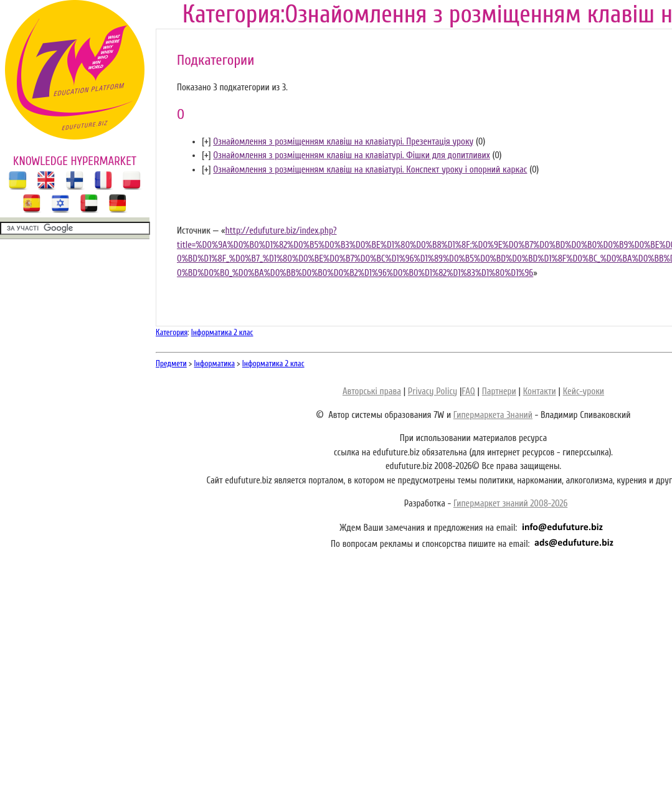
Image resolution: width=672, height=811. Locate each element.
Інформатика (215, 363)
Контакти (540, 391)
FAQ (468, 391)
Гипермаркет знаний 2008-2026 (510, 504)
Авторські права (372, 391)
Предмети (171, 363)
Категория (172, 332)
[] (206, 142)
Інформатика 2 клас (222, 332)
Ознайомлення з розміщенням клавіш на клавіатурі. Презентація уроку (343, 142)
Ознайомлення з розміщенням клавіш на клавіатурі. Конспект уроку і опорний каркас (370, 170)
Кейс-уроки (584, 391)
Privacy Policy (433, 391)
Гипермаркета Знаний (493, 415)
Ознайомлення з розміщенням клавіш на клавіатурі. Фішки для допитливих (351, 155)
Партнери (499, 391)
